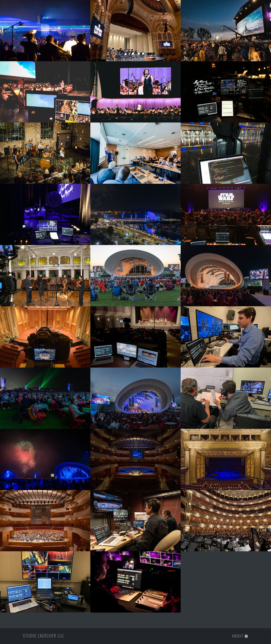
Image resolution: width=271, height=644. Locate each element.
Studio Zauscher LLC (44, 636)
